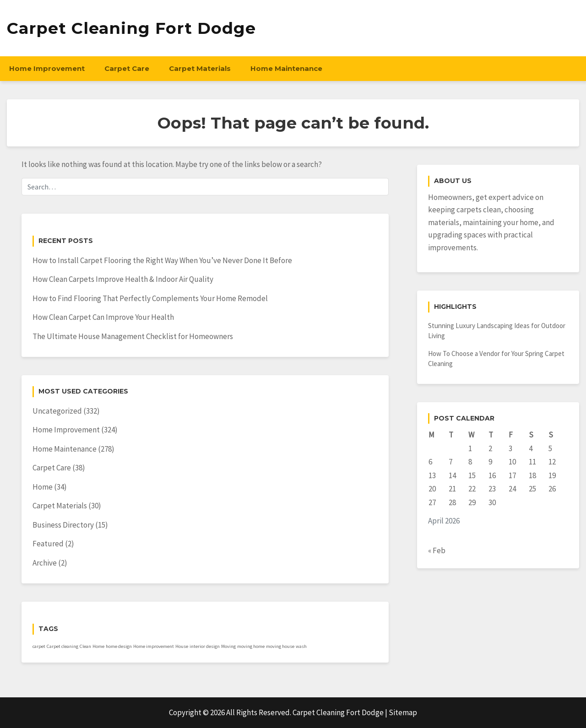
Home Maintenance (286, 68)
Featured (48, 544)
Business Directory (63, 525)
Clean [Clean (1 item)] (85, 646)
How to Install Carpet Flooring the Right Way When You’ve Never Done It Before (162, 260)
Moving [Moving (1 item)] (228, 646)
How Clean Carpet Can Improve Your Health (103, 317)
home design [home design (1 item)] (119, 646)
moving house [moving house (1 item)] (280, 646)
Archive (45, 563)
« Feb (437, 550)
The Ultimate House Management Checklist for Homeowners (133, 336)
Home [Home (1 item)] (98, 646)
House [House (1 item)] (182, 646)
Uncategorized (57, 411)
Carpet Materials (200, 68)
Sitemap (403, 712)
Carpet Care (127, 68)
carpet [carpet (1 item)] (39, 646)
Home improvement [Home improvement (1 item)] (154, 646)
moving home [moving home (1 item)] (251, 646)
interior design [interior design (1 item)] (205, 646)
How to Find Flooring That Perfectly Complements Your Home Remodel (150, 298)
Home (43, 487)
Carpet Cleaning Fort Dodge (131, 28)
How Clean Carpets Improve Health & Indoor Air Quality (123, 279)
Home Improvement (47, 68)
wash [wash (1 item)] (301, 646)
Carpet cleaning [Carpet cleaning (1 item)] (62, 646)
